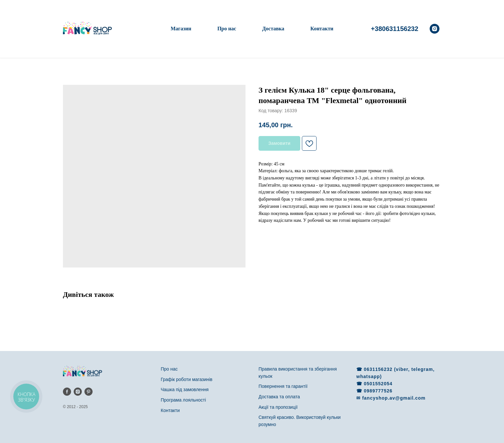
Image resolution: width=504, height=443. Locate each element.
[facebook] (67, 392)
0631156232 (379, 369)
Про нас (227, 29)
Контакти (322, 29)
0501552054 (378, 384)
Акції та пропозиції (278, 407)
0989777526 (378, 391)
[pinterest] (89, 392)
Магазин (181, 29)
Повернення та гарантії (283, 386)
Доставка (273, 29)
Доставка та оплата (279, 397)
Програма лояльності (183, 400)
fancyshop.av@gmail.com (394, 398)
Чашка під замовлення (185, 390)
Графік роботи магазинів (187, 379)
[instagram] (435, 29)
